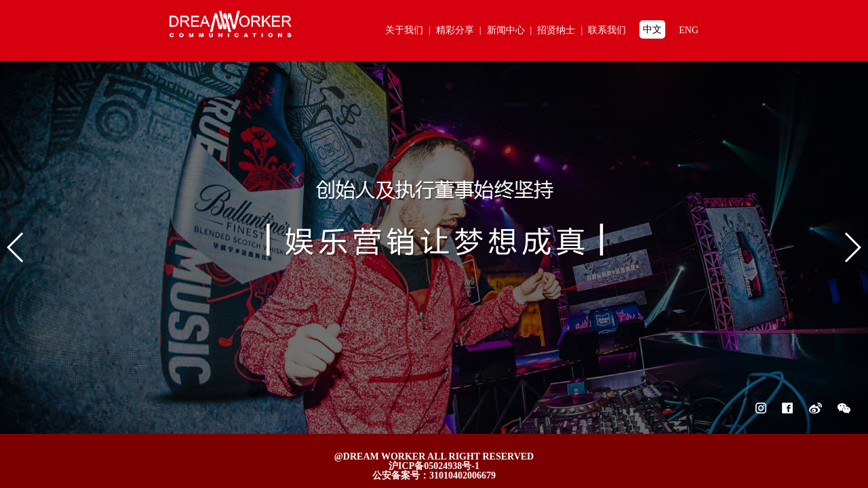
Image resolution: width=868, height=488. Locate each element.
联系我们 (607, 30)
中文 (652, 29)
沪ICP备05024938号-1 (434, 466)
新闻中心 (512, 30)
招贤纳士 (563, 30)
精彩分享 (461, 30)
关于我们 (411, 30)
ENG (689, 30)
